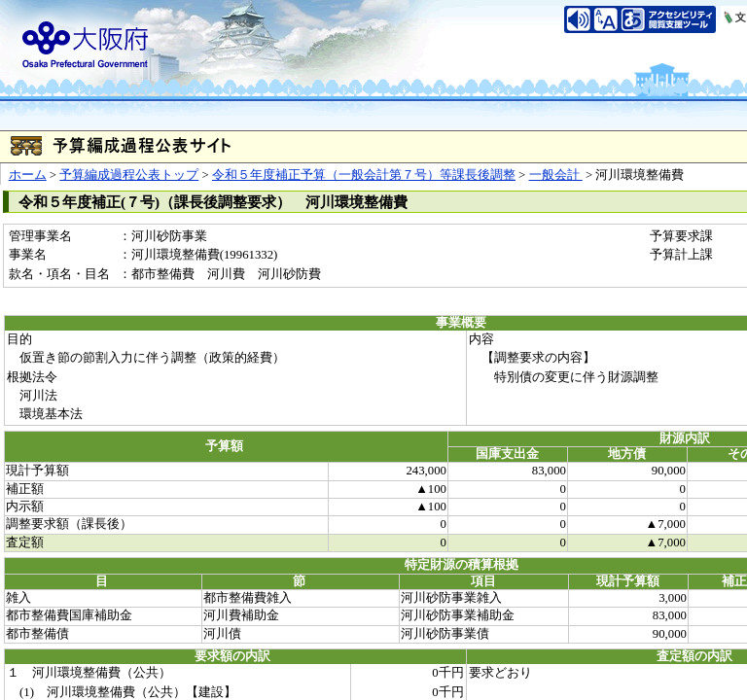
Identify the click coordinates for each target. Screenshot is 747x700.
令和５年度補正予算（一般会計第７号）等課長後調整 (364, 175)
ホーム (28, 175)
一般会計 (556, 175)
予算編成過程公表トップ (129, 175)
